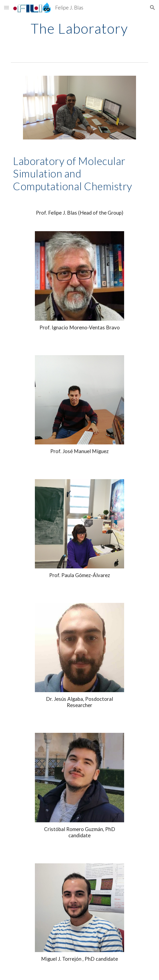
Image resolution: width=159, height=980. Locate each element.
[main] (79, 28)
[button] (6, 7)
